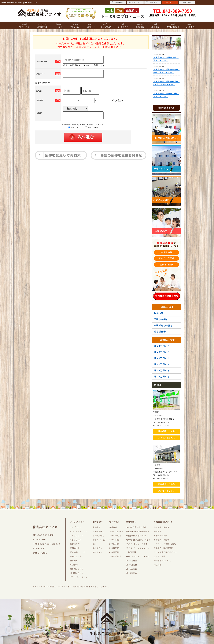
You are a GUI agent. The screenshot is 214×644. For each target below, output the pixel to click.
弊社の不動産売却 (162, 527)
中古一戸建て (98, 536)
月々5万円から (162, 352)
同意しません (92, 127)
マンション (75, 26)
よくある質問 (160, 556)
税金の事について (78, 552)
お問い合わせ (173, 26)
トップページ (76, 527)
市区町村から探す (163, 325)
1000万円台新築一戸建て (137, 527)
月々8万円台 (132, 569)
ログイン (170, 3)
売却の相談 (75, 548)
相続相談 (158, 565)
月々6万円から (162, 358)
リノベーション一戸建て (137, 544)
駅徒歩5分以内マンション (137, 536)
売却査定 (158, 531)
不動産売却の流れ (162, 540)
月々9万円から (162, 377)
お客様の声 (123, 26)
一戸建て (59, 26)
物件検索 (159, 313)
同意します (74, 127)
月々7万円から (162, 364)
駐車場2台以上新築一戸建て (138, 540)
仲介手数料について (163, 561)
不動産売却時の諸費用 (163, 548)
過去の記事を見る (166, 108)
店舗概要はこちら (166, 431)
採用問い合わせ (77, 573)
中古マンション (99, 540)
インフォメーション (79, 531)
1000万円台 (115, 540)
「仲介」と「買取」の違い (165, 544)
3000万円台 (115, 548)
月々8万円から (162, 370)
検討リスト (97, 552)
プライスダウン (116, 531)
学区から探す (161, 319)
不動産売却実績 (161, 536)
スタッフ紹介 (105, 26)
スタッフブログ (77, 536)
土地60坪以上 (132, 552)
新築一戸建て (98, 531)
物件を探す (25, 26)
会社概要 (140, 26)
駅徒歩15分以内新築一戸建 (138, 531)
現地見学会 (42, 26)
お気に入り (135, 2)
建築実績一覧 (76, 556)
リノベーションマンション (138, 548)
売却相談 (155, 26)
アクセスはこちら (166, 438)
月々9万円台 (132, 573)
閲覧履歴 (152, 2)
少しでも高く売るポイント (165, 552)
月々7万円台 (132, 565)
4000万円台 (115, 552)
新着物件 (113, 527)
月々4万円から (162, 346)
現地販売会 (160, 332)
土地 (89, 26)
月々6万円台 (132, 561)
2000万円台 (115, 544)
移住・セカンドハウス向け (138, 556)
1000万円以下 (116, 536)
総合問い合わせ (77, 569)
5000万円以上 (116, 556)
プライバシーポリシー (80, 577)
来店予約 (191, 26)
